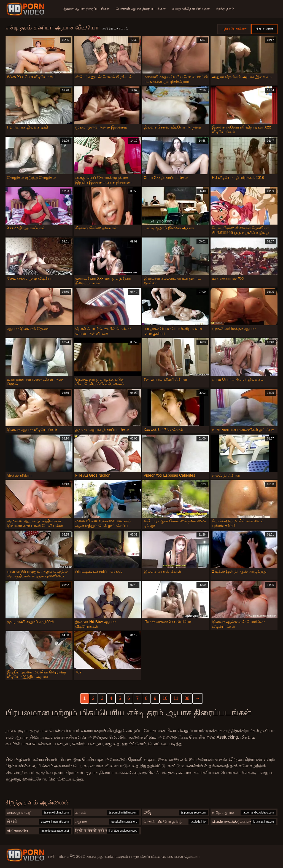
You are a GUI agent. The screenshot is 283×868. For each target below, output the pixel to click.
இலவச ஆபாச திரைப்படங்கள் (86, 9)
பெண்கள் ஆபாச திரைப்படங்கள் (141, 9)
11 (176, 698)
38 (187, 698)
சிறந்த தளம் (225, 9)
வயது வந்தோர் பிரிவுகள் (191, 9)
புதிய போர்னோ (234, 29)
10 (165, 698)
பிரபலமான (264, 29)
